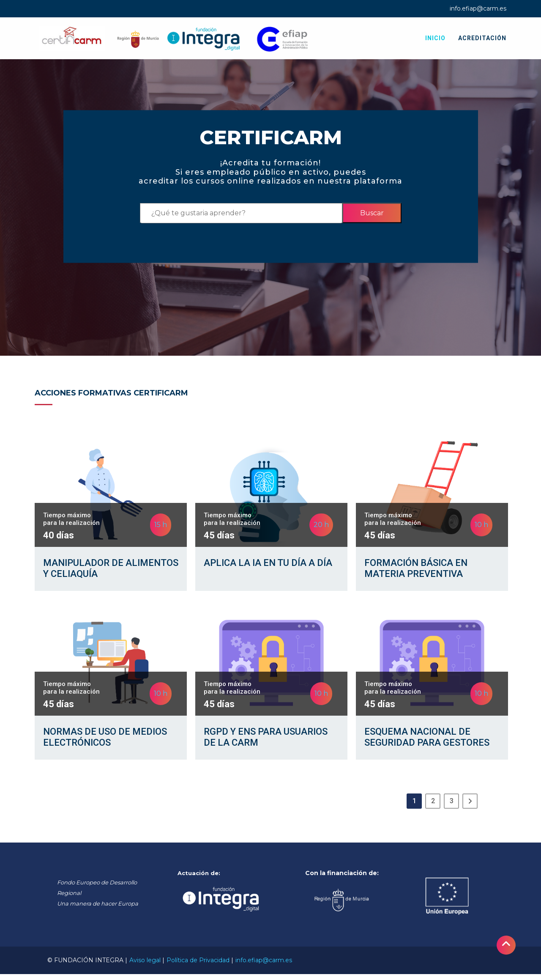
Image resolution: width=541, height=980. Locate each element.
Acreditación (482, 38)
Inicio (435, 38)
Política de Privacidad (198, 966)
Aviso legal (145, 966)
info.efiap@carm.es (478, 8)
